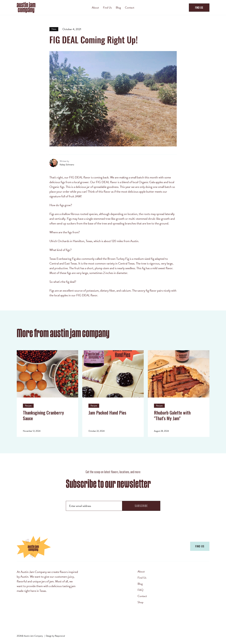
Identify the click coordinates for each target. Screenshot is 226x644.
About (141, 571)
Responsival (60, 636)
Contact (142, 596)
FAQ (140, 590)
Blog (140, 584)
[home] (40, 7)
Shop (140, 602)
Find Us (142, 578)
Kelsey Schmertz (67, 165)
